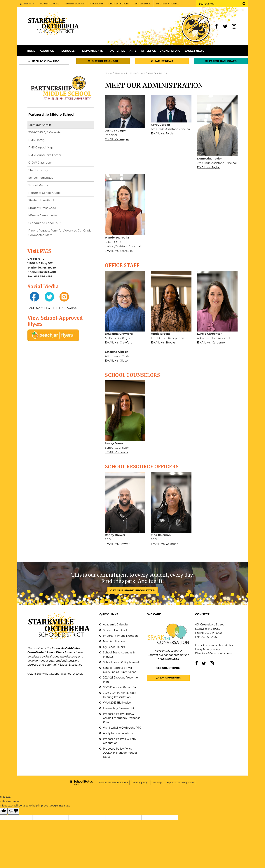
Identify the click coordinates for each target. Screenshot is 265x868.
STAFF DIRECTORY (119, 4)
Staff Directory (38, 170)
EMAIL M (111, 139)
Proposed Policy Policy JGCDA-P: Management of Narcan (120, 753)
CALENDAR (96, 4)
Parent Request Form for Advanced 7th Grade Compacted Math (60, 233)
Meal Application (114, 641)
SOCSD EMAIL (143, 4)
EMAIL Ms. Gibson (117, 361)
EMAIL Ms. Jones (116, 452)
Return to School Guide (45, 193)
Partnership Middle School (130, 73)
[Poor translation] (13, 811)
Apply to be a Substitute (118, 733)
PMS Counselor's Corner (45, 155)
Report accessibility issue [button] (180, 783)
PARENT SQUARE (75, 4)
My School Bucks (114, 647)
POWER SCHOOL (50, 4)
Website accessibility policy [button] (113, 783)
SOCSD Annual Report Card (121, 687)
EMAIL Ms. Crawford (119, 342)
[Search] (244, 4)
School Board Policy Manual (121, 662)
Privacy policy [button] (140, 783)
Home (108, 73)
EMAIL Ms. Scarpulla (119, 251)
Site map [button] (157, 783)
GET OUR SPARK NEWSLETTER (132, 590)
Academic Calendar (116, 625)
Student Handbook (42, 200)
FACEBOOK (35, 308)
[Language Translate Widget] (27, 4)
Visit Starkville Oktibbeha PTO (122, 728)
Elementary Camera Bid (118, 708)
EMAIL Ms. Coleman (165, 544)
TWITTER (52, 308)
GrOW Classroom (40, 163)
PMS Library (37, 140)
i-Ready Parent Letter (43, 215)
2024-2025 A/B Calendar (45, 132)
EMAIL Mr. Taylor (208, 167)
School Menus (38, 185)
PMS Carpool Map (41, 147)
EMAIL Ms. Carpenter (211, 342)
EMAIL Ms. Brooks (163, 342)
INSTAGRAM (69, 308)
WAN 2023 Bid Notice (117, 703)
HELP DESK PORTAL (168, 4)
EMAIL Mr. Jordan (163, 133)
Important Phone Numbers (121, 636)
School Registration (42, 178)
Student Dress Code (42, 208)
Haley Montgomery (208, 649)
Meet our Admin (40, 125)
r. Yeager (123, 139)
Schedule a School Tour (45, 223)
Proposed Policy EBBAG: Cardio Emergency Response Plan (122, 718)
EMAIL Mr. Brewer (118, 544)
